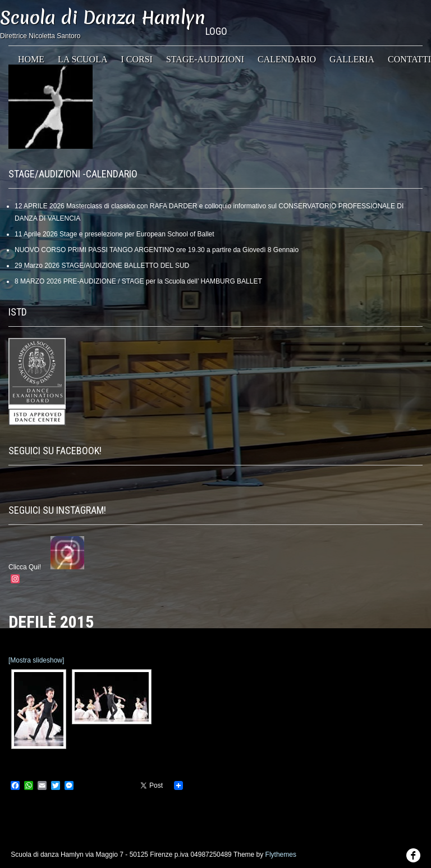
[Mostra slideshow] (36, 660)
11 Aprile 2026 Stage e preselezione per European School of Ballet (114, 234)
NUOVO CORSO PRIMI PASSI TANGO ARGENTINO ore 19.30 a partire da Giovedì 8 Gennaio (157, 250)
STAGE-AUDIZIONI (205, 59)
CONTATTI (409, 59)
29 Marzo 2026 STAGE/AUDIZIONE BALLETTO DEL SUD (102, 266)
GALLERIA (352, 59)
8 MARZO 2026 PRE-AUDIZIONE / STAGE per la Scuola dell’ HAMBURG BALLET (138, 281)
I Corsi (136, 59)
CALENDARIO (287, 59)
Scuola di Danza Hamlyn (103, 18)
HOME (31, 59)
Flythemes (281, 855)
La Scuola (82, 59)
